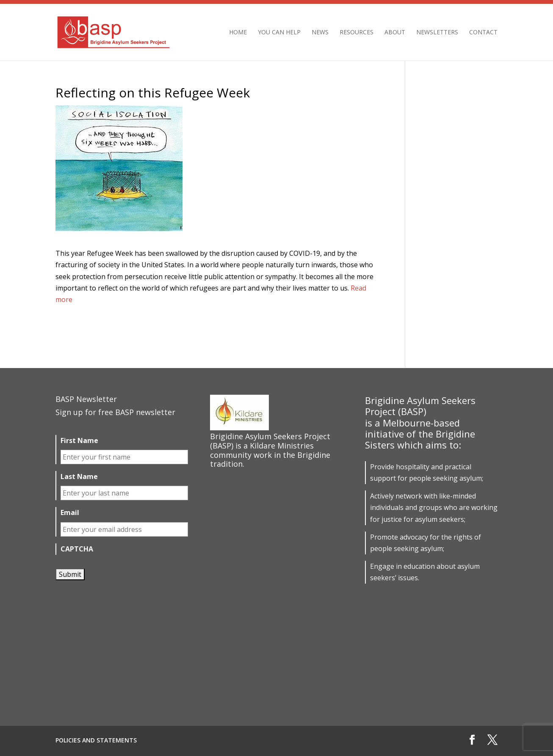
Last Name (79, 477)
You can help (279, 33)
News (320, 33)
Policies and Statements (96, 740)
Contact (483, 33)
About (395, 33)
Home (238, 33)
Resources (357, 33)
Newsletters (437, 33)
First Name (79, 441)
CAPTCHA (77, 549)
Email (70, 513)
